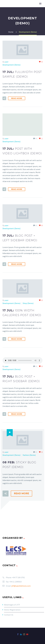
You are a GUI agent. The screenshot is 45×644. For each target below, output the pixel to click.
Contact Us (9, 615)
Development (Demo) (11, 65)
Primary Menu (40, 4)
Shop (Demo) (28, 303)
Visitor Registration (12, 610)
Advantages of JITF (12, 605)
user (7, 62)
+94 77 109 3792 (18, 577)
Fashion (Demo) (29, 455)
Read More (17, 98)
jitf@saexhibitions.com (21, 586)
